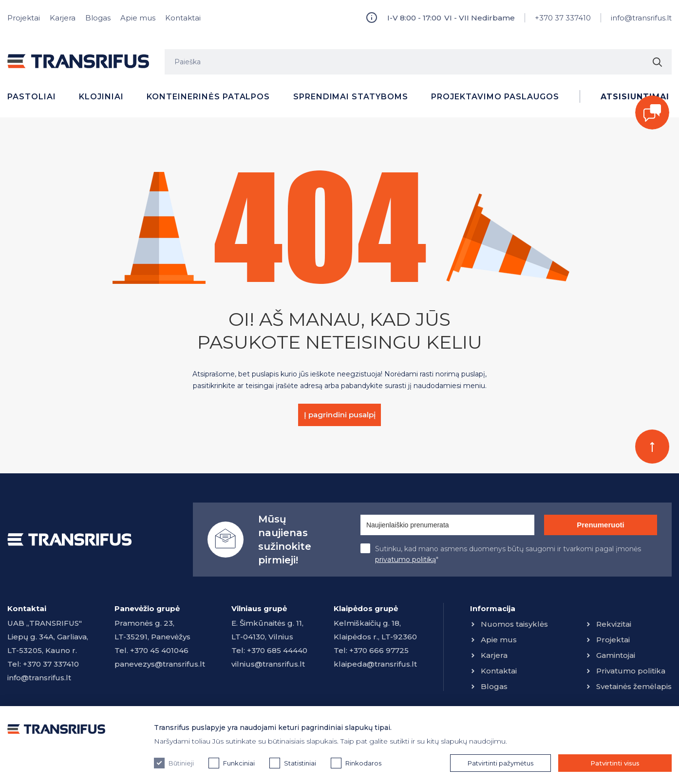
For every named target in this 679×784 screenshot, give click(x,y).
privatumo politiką (406, 560)
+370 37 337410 (563, 18)
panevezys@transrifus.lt (160, 664)
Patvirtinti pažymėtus (500, 763)
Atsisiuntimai (635, 97)
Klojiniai (101, 97)
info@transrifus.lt (641, 18)
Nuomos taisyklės (514, 624)
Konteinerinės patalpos (208, 97)
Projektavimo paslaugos (495, 97)
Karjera (63, 18)
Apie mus (138, 18)
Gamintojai (616, 655)
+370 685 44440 (277, 650)
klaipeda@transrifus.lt (375, 664)
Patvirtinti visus (615, 763)
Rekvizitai (614, 624)
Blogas (98, 18)
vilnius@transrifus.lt (268, 664)
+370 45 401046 (159, 650)
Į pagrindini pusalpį (340, 415)
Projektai (24, 18)
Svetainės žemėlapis (634, 686)
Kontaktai (183, 18)
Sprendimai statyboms (351, 97)
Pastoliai (32, 97)
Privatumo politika (631, 671)
